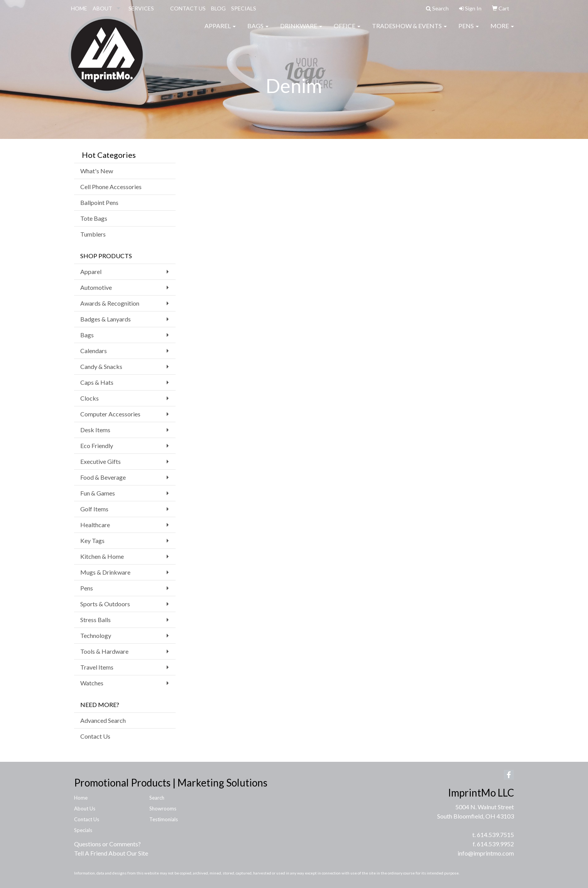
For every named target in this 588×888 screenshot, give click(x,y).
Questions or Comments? (107, 844)
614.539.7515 (495, 835)
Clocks (90, 398)
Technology (96, 635)
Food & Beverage (103, 477)
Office (347, 31)
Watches (92, 683)
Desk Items (95, 430)
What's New (97, 171)
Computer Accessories (110, 414)
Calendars (94, 351)
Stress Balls (95, 620)
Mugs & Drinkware (105, 572)
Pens (469, 31)
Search (157, 798)
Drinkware (301, 31)
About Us (85, 809)
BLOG (218, 8)
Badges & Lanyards (106, 319)
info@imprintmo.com (486, 853)
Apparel (220, 31)
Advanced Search (103, 720)
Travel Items (97, 667)
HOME (79, 8)
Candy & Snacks (101, 366)
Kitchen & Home (102, 556)
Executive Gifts (101, 461)
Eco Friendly (97, 446)
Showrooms (163, 809)
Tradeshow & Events (409, 31)
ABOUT (102, 8)
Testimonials (164, 819)
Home (81, 798)
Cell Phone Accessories (111, 187)
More (502, 31)
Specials (83, 830)
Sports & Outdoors (105, 604)
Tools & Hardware (104, 651)
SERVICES (141, 8)
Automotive (96, 287)
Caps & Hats (97, 382)
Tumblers (93, 234)
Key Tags (92, 540)
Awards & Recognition (110, 303)
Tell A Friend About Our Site (111, 853)
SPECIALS (244, 8)
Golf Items (94, 509)
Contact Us (95, 736)
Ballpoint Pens (99, 202)
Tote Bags (94, 218)
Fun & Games (98, 493)
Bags (258, 31)
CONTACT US (188, 8)
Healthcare (95, 525)
